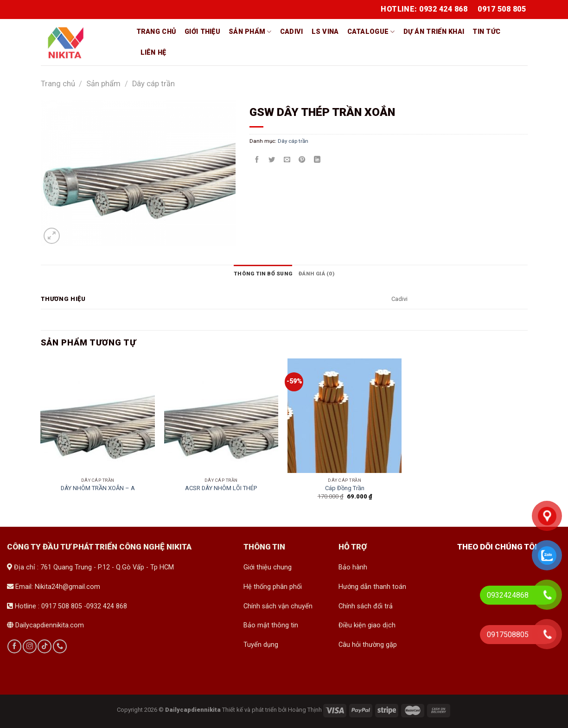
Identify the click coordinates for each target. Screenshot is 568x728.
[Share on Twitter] (272, 160)
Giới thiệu (202, 32)
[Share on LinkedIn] (317, 160)
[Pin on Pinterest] (302, 160)
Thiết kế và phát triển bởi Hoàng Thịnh (272, 710)
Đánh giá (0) (316, 274)
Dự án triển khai (434, 32)
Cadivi (292, 32)
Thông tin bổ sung (263, 274)
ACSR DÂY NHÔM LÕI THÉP (221, 488)
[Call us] (60, 646)
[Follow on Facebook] (14, 646)
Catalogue (371, 32)
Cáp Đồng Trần (345, 488)
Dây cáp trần (153, 84)
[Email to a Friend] (287, 160)
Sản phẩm (250, 32)
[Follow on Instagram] (30, 646)
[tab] (263, 274)
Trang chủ (156, 32)
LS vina (325, 32)
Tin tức (486, 32)
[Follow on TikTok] (45, 646)
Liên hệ (153, 53)
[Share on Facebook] (257, 160)
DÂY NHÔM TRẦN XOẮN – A (98, 488)
